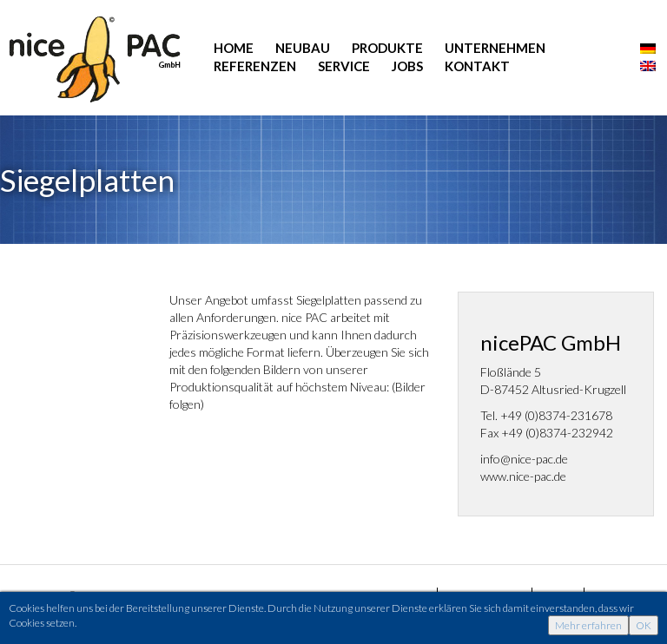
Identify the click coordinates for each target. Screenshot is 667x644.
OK (644, 625)
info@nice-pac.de (524, 459)
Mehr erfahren (588, 625)
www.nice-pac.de (523, 476)
